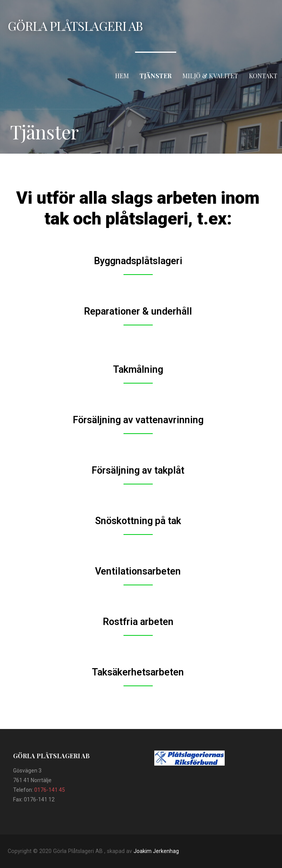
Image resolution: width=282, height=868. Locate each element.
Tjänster (156, 76)
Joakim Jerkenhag (156, 851)
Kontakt (263, 76)
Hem (122, 76)
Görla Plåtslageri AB (75, 26)
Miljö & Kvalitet (210, 76)
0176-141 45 (50, 790)
